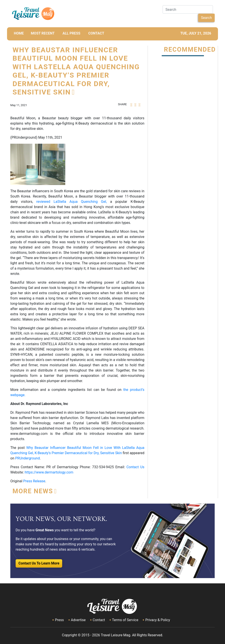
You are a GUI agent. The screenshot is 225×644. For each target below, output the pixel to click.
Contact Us (135, 467)
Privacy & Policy (158, 620)
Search (206, 18)
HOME (19, 33)
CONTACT (96, 33)
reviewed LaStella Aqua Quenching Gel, (72, 202)
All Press (71, 33)
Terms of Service (125, 620)
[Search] (188, 9)
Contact (99, 620)
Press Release (34, 481)
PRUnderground (27, 458)
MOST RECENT (43, 33)
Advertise (78, 620)
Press (59, 620)
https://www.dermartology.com (49, 472)
